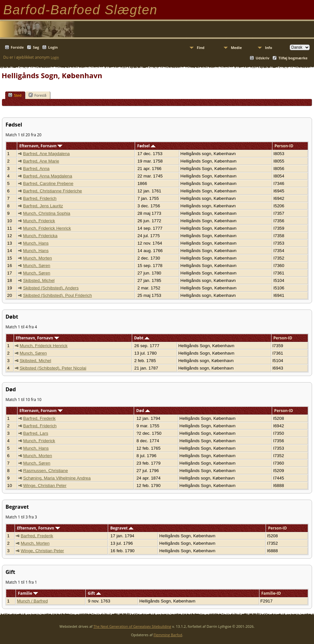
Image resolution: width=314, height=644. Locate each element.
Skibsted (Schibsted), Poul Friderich (57, 295)
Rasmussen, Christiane (45, 471)
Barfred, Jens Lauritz (43, 206)
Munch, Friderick (39, 221)
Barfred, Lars (36, 433)
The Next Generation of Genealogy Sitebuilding (132, 626)
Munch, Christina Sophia (47, 213)
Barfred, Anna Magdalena (48, 176)
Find (201, 48)
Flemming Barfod (168, 635)
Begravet (122, 528)
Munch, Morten (38, 258)
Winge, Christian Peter (45, 486)
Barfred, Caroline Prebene (48, 183)
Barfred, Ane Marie (41, 161)
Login (53, 47)
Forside (17, 47)
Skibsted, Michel (39, 280)
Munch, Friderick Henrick (47, 228)
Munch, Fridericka (40, 236)
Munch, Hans (36, 243)
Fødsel (146, 146)
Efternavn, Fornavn (41, 146)
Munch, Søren (37, 266)
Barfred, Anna (36, 169)
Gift (94, 593)
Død (143, 411)
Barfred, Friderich (40, 198)
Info (269, 48)
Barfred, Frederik (39, 418)
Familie (28, 593)
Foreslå (38, 95)
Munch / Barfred (32, 601)
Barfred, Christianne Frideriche (53, 191)
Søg (36, 47)
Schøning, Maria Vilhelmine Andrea (57, 478)
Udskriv (262, 58)
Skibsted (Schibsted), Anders (51, 288)
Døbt (142, 338)
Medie (236, 48)
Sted (15, 95)
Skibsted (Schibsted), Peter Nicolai (53, 368)
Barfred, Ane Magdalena (46, 154)
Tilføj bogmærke (293, 58)
